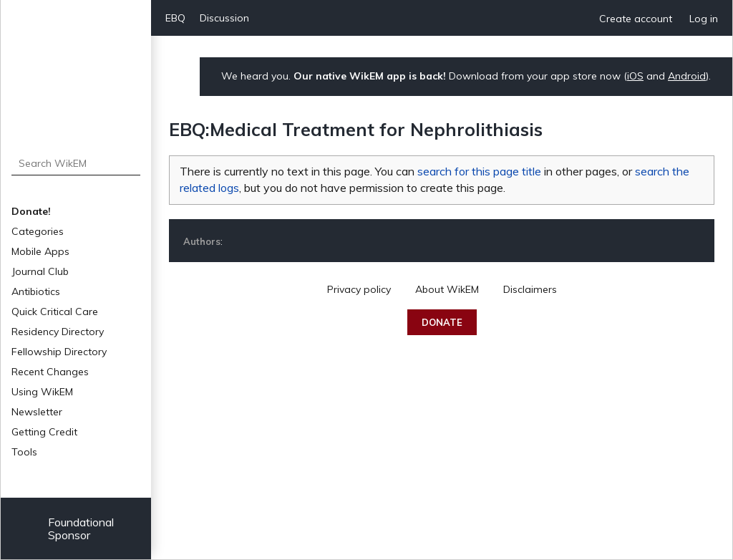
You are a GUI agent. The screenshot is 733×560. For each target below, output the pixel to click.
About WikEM (447, 289)
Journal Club (40, 271)
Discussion (224, 18)
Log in (704, 19)
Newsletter (37, 412)
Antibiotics (36, 291)
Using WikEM (42, 392)
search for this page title (479, 171)
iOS (635, 76)
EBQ (175, 18)
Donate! (31, 211)
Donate (442, 322)
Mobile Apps (40, 251)
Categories (38, 231)
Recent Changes (50, 372)
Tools (24, 452)
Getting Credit (44, 432)
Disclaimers (530, 289)
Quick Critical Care (55, 312)
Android (687, 76)
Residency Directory (58, 332)
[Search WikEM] (76, 163)
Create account (636, 19)
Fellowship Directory (59, 352)
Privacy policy (359, 289)
